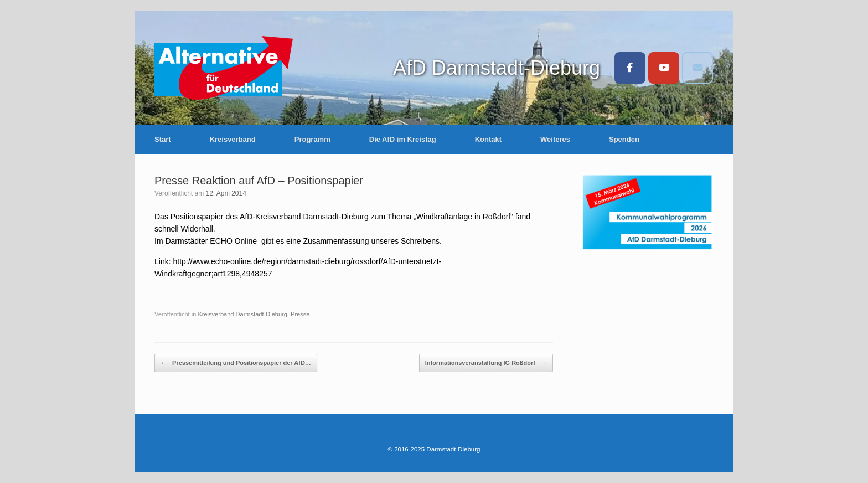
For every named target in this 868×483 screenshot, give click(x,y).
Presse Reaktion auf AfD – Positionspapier (259, 181)
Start (163, 139)
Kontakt (488, 139)
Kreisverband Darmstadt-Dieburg (242, 314)
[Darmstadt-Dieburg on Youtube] (664, 68)
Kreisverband (233, 139)
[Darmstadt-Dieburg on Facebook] (630, 68)
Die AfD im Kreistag (403, 139)
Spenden (624, 139)
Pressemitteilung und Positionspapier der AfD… (236, 363)
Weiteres (555, 139)
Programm (312, 139)
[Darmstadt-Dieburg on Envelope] (697, 68)
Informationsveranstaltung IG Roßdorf (486, 363)
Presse (300, 314)
